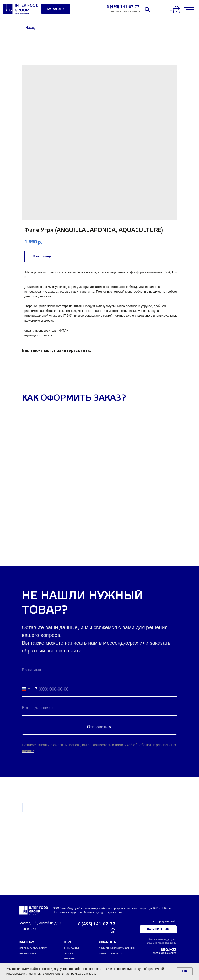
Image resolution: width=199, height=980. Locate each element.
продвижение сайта (164, 953)
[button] (126, 12)
